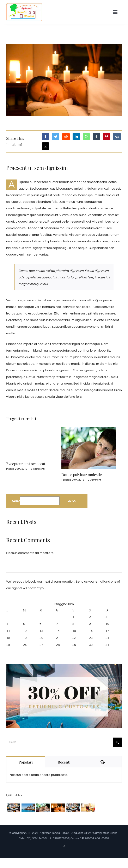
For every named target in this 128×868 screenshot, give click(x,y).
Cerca (16, 501)
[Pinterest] (106, 137)
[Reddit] (66, 137)
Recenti (64, 762)
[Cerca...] (59, 742)
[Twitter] (56, 137)
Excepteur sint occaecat (26, 464)
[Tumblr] (96, 137)
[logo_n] (24, 5)
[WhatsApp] (86, 137)
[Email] (45, 146)
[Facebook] (45, 137)
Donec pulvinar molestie (82, 475)
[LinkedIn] (76, 137)
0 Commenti (38, 469)
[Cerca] (117, 742)
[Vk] (117, 137)
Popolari (26, 762)
